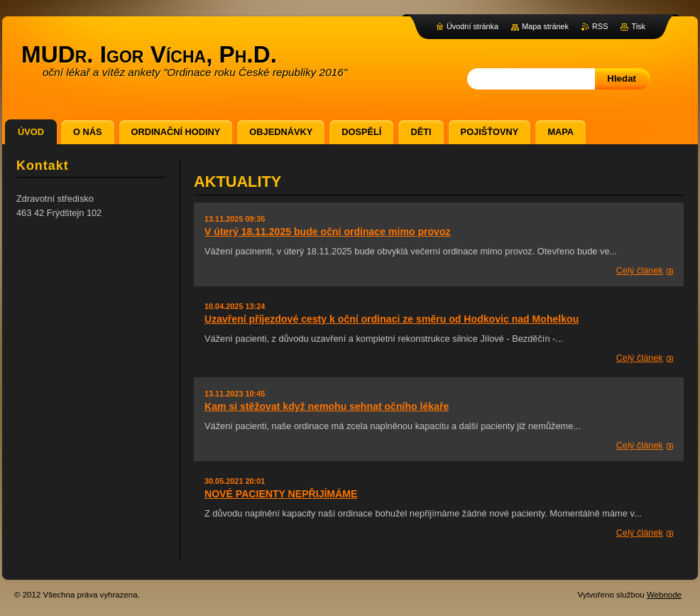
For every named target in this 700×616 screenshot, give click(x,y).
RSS (600, 26)
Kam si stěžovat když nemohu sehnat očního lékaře (327, 406)
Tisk (638, 26)
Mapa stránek (545, 26)
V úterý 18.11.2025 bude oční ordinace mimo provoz (328, 232)
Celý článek (640, 270)
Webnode (664, 595)
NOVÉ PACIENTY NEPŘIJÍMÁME (281, 494)
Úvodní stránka (472, 26)
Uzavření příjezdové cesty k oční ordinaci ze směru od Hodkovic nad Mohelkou (392, 319)
